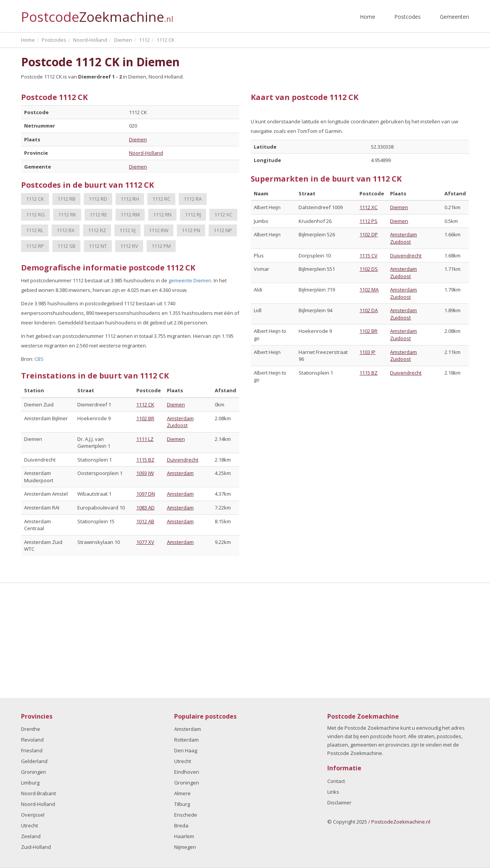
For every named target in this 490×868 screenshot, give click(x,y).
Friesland (32, 750)
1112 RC (161, 199)
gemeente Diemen (190, 280)
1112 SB (66, 246)
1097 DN (146, 494)
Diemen (138, 139)
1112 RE (98, 215)
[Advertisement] (245, 640)
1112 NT (98, 246)
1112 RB (66, 199)
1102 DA (369, 310)
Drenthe (31, 729)
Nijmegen (185, 847)
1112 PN (191, 230)
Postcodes (408, 17)
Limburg (30, 783)
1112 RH (130, 199)
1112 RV (129, 246)
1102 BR (145, 418)
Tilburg (182, 804)
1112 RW (159, 230)
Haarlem (184, 836)
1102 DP (369, 234)
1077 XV (145, 542)
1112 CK (35, 199)
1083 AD (145, 508)
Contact (336, 781)
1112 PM (161, 246)
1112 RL (35, 230)
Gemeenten (454, 17)
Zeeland (31, 836)
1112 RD (98, 199)
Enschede (186, 815)
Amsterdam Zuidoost (180, 422)
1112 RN (162, 215)
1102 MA (369, 290)
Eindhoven (187, 772)
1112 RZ (97, 230)
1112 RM (130, 215)
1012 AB (145, 521)
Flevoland (32, 740)
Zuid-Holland (36, 847)
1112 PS (368, 221)
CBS (39, 359)
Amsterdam (180, 473)
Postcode (97, 14)
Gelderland (34, 761)
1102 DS (369, 269)
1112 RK (67, 215)
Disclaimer (339, 802)
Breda (181, 825)
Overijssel (33, 815)
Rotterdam (186, 740)
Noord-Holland (146, 153)
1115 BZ (145, 460)
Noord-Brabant (38, 793)
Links (333, 792)
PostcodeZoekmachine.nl (401, 822)
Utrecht (29, 825)
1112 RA (193, 199)
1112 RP (35, 246)
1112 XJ (127, 230)
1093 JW (145, 473)
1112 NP (223, 230)
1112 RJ (193, 215)
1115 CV (368, 255)
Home (367, 17)
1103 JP (367, 352)
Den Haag (186, 750)
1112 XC (223, 215)
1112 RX (66, 230)
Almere (182, 793)
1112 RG (35, 215)
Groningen (33, 772)
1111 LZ (145, 439)
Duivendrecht (183, 460)
